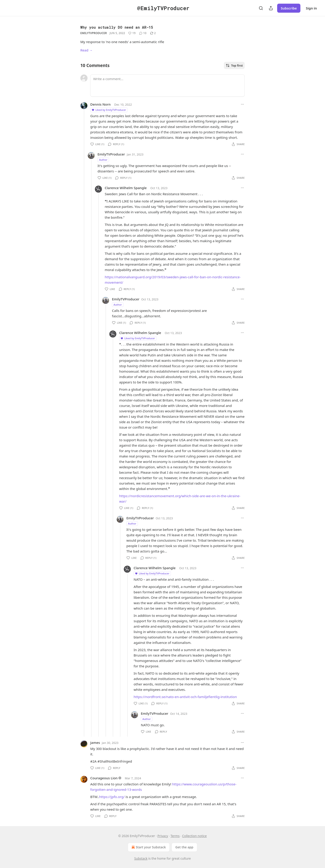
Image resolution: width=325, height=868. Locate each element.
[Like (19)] (132, 33)
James (95, 743)
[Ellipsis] (242, 104)
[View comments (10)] (143, 33)
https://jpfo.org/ (112, 797)
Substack (141, 858)
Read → (86, 50)
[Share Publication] (271, 8)
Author (103, 160)
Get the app (184, 847)
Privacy (163, 836)
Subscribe (289, 8)
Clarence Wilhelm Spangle (126, 188)
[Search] (261, 8)
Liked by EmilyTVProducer (109, 110)
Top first (234, 65)
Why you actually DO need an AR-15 (117, 27)
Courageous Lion (104, 778)
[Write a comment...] (167, 86)
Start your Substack (148, 847)
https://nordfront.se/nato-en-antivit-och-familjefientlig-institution (185, 697)
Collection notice (194, 836)
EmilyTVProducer (94, 33)
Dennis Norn (100, 104)
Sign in (311, 8)
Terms (175, 836)
